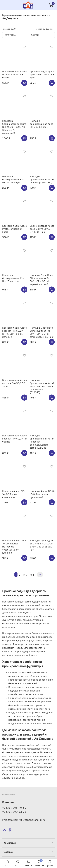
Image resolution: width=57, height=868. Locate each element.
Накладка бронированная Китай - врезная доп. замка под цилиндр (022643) (42, 386)
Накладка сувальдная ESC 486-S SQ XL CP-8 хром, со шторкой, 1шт (42, 545)
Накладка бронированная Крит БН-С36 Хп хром (41, 124)
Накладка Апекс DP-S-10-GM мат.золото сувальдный (42, 494)
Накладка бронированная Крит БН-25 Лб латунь (14, 179)
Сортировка (17, 35)
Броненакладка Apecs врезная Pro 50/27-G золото (15, 383)
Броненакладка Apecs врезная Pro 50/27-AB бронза (15, 439)
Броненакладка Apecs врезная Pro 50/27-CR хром (42, 74)
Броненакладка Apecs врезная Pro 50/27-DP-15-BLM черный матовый (15, 332)
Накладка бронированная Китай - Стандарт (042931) (42, 179)
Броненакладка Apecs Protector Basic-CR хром (15, 229)
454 (32, 575)
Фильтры (43, 35)
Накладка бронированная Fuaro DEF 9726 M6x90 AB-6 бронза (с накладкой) (14, 127)
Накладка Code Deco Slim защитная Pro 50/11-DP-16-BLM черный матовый (41, 280)
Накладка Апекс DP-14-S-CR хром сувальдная (14, 494)
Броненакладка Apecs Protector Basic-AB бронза (15, 74)
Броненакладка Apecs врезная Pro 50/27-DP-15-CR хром (42, 229)
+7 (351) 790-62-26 (14, 812)
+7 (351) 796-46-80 (14, 808)
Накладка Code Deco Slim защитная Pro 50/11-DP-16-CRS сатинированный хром (42, 332)
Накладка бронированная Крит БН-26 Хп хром (14, 278)
